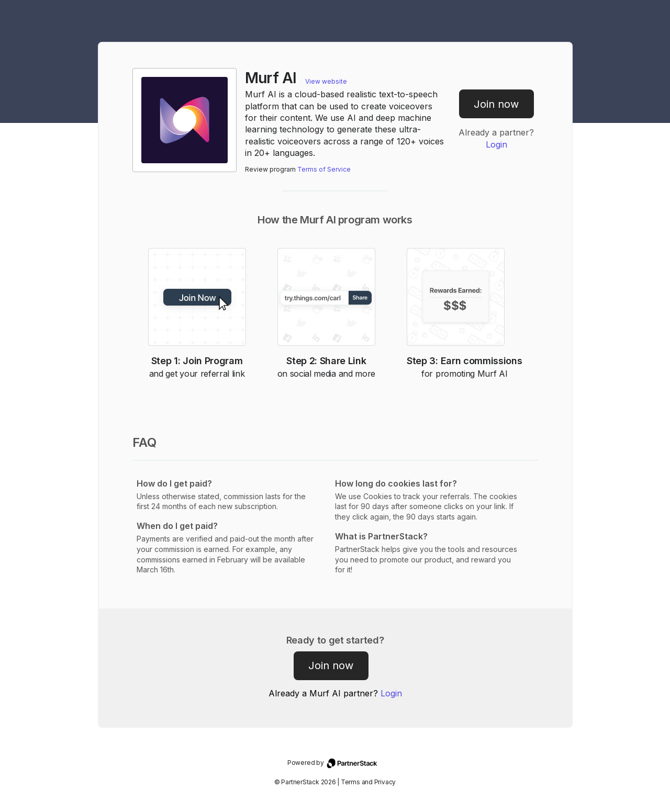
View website (326, 81)
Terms (350, 782)
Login (496, 144)
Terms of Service (324, 169)
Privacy (385, 782)
